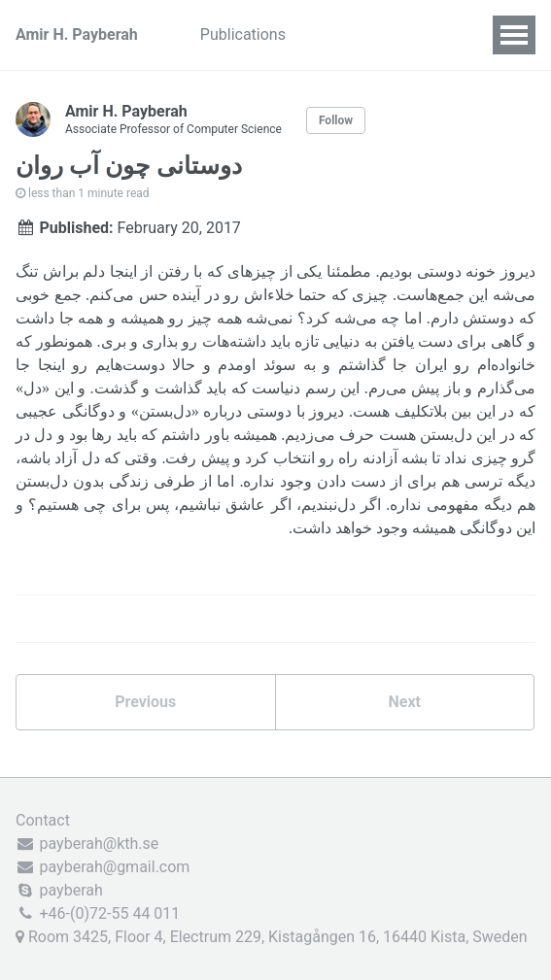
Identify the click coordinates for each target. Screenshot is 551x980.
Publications (243, 34)
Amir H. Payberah (77, 34)
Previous (145, 702)
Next (405, 702)
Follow (336, 120)
